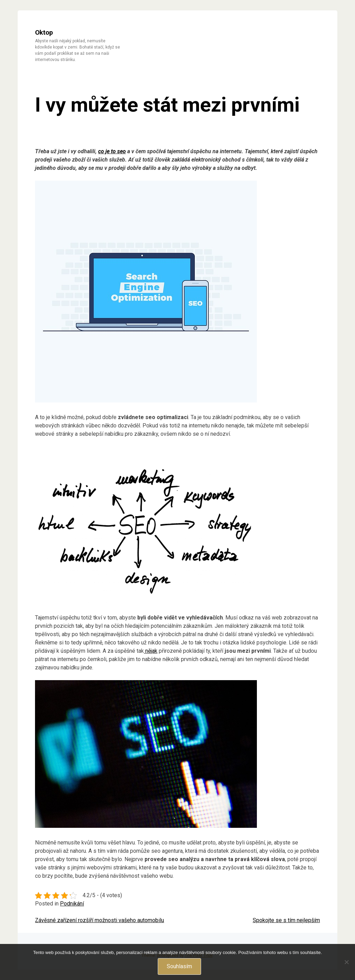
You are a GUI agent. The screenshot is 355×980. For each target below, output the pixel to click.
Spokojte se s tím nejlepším (286, 920)
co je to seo (112, 151)
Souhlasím (179, 966)
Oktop (44, 32)
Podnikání (72, 904)
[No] (346, 962)
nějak (151, 651)
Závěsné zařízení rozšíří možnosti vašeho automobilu (99, 920)
